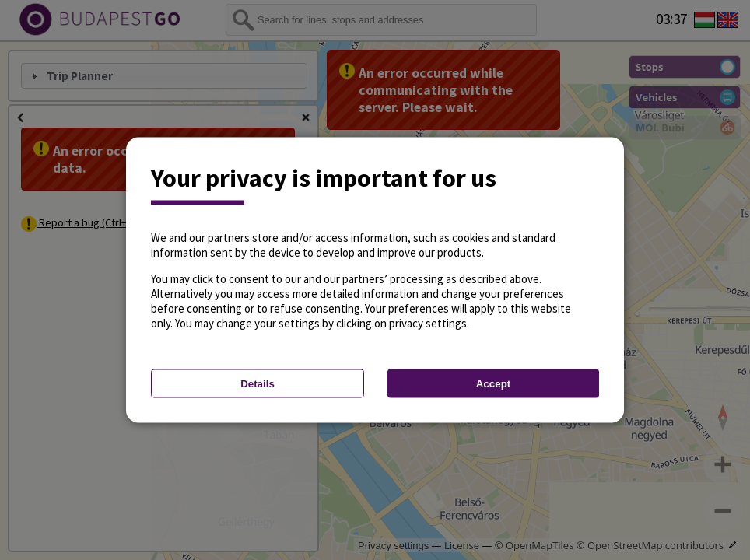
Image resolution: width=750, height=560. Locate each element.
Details (258, 384)
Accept (493, 384)
